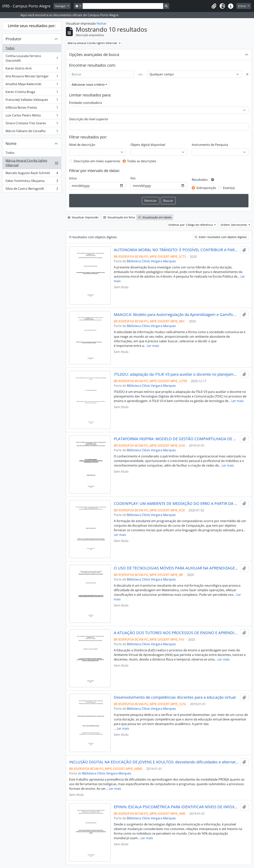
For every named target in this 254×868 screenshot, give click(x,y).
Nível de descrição (82, 145)
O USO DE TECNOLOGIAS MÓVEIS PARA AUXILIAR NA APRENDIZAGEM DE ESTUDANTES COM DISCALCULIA (176, 568)
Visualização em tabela (155, 217)
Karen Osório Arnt (32, 69)
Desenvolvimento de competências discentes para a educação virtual (175, 697)
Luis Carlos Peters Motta (32, 116)
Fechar (102, 23)
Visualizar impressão (83, 217)
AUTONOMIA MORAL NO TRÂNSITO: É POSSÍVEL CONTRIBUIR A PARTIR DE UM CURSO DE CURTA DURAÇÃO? (176, 250)
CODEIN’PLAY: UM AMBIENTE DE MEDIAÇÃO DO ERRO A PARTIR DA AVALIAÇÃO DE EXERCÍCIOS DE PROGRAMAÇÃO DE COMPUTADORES (176, 504)
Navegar (61, 6)
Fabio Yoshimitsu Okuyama (32, 182)
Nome (11, 143)
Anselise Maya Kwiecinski (32, 85)
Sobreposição (206, 188)
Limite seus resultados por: (32, 26)
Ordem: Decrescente (234, 225)
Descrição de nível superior (89, 119)
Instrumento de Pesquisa (210, 145)
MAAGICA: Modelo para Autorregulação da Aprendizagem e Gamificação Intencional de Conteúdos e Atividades (176, 315)
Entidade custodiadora (86, 103)
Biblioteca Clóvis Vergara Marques (151, 261)
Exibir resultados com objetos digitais (221, 237)
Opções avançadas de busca (94, 55)
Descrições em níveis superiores (97, 161)
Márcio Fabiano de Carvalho (32, 132)
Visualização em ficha (119, 217)
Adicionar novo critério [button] (88, 85)
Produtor (13, 39)
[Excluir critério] (247, 74)
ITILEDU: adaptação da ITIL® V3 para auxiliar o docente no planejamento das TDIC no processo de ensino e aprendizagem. (176, 374)
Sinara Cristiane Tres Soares (32, 124)
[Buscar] (102, 74)
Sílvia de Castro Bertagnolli (32, 189)
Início (73, 178)
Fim (133, 178)
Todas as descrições (142, 161)
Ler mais (153, 346)
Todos (10, 48)
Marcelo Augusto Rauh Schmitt (32, 174)
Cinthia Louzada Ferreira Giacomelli (32, 58)
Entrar (243, 6)
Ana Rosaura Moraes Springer (32, 77)
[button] (214, 6)
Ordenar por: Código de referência (191, 225)
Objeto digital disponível (148, 145)
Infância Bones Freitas (32, 108)
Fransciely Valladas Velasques (32, 101)
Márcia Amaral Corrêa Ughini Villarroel (32, 163)
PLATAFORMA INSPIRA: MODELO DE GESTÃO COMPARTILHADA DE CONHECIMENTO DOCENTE (176, 439)
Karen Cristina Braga (32, 93)
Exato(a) (229, 188)
